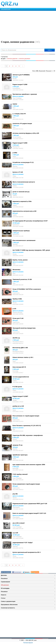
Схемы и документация (8, 601)
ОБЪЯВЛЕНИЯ (6, 9)
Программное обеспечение (9, 605)
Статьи (3, 598)
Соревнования (5, 582)
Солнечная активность (8, 608)
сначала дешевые (24, 59)
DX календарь (5, 588)
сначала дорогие (12, 59)
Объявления (5, 585)
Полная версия (28, 643)
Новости (4, 595)
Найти (50, 50)
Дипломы (4, 575)
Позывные (4, 578)
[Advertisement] (28, 25)
